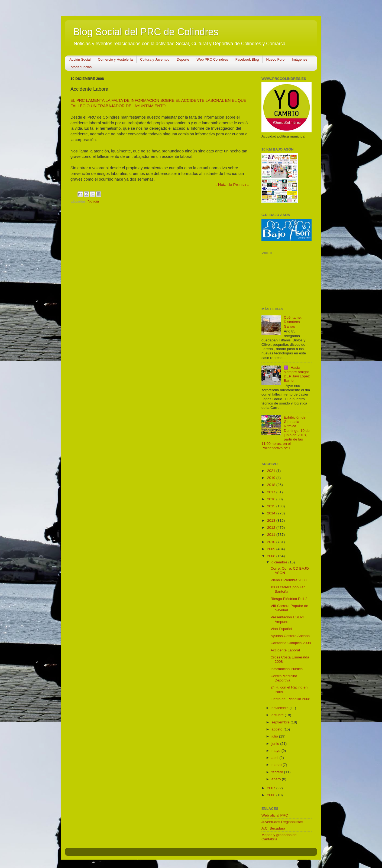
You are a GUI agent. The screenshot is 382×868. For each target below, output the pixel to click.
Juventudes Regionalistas (282, 822)
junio (276, 744)
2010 (272, 542)
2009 (272, 549)
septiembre (281, 722)
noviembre (281, 708)
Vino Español (281, 629)
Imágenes (300, 59)
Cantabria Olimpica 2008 (291, 643)
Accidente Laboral (285, 650)
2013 (272, 521)
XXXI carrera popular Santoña (288, 589)
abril (275, 758)
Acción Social (80, 59)
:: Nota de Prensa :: (232, 185)
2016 (272, 499)
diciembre (280, 562)
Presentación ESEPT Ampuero (288, 619)
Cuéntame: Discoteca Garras (293, 322)
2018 (272, 485)
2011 (272, 535)
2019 (272, 478)
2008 (272, 556)
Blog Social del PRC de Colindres (146, 32)
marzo (277, 765)
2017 (272, 492)
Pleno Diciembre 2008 (289, 580)
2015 (272, 506)
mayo (276, 751)
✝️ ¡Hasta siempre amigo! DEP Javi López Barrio (297, 374)
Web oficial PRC (275, 815)
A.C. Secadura (273, 828)
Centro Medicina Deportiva (284, 678)
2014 (272, 513)
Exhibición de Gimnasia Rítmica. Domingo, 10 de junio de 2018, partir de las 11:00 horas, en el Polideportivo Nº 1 (286, 433)
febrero (278, 772)
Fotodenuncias (80, 67)
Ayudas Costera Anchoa (290, 636)
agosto (277, 729)
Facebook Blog (247, 59)
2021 (272, 471)
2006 (272, 795)
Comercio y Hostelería (115, 59)
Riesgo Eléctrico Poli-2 (289, 599)
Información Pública (287, 669)
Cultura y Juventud (155, 59)
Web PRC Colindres (212, 59)
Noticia (93, 201)
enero (277, 779)
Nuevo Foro (275, 59)
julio (275, 736)
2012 (272, 528)
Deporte (183, 59)
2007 (272, 788)
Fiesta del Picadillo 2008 (290, 699)
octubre (278, 715)
